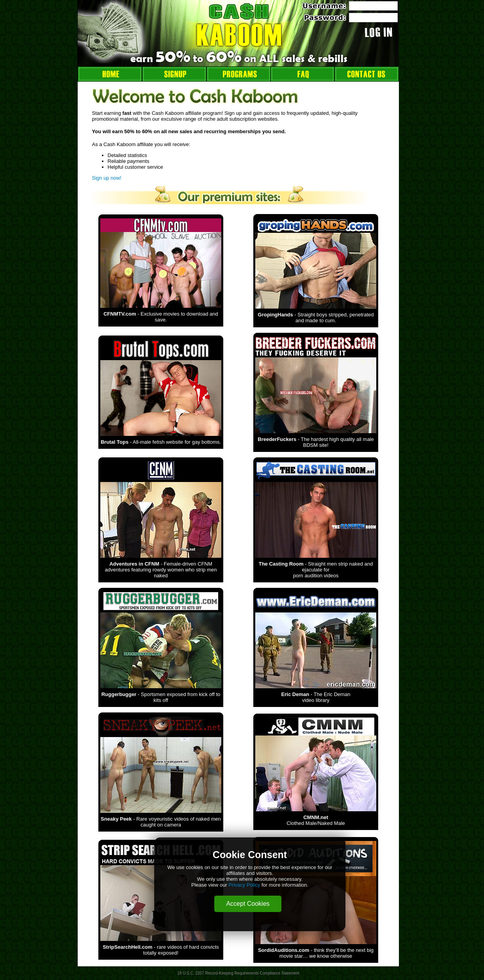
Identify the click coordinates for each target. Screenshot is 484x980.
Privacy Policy (244, 885)
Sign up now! (107, 178)
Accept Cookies (248, 904)
